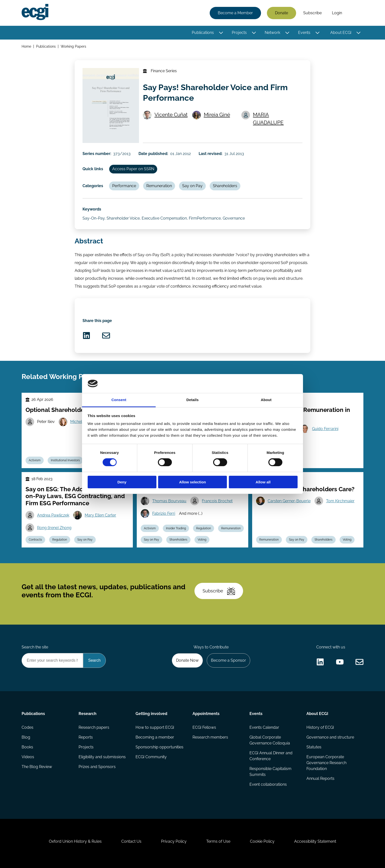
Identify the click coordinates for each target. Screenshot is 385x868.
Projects (239, 33)
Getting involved (151, 714)
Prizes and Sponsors (97, 767)
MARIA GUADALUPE (268, 118)
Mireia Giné (217, 115)
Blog (26, 737)
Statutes (314, 747)
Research (88, 714)
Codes (27, 727)
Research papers (94, 727)
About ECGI (341, 33)
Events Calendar (264, 727)
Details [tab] (192, 400)
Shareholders (225, 186)
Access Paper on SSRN (133, 169)
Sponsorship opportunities (159, 747)
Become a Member (235, 13)
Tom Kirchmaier (340, 501)
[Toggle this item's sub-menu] (221, 33)
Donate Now (187, 660)
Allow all (263, 482)
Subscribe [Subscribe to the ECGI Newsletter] (219, 591)
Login (337, 13)
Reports (86, 737)
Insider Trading (176, 528)
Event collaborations (268, 784)
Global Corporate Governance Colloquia (270, 740)
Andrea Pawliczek (53, 515)
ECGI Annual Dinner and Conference (271, 756)
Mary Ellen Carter (100, 515)
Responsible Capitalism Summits (270, 772)
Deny (122, 482)
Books (27, 747)
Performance (124, 186)
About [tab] (266, 400)
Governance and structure (330, 737)
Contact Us (131, 841)
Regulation (60, 540)
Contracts (35, 540)
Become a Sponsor (228, 660)
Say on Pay (192, 186)
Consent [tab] (119, 400)
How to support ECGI (155, 727)
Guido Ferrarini (325, 429)
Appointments (206, 714)
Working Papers (73, 46)
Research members (210, 737)
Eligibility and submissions (102, 757)
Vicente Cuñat (171, 115)
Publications (203, 33)
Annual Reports (320, 778)
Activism (35, 460)
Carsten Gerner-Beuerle (289, 501)
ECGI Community (151, 757)
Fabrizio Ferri (164, 513)
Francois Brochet (217, 501)
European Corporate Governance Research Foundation (326, 763)
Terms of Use (218, 841)
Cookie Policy (262, 841)
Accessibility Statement (315, 841)
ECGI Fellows (204, 727)
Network (272, 33)
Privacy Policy (174, 841)
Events (304, 33)
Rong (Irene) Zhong (54, 528)
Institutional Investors (65, 460)
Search (355, 13)
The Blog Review (37, 767)
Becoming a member (155, 737)
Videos (28, 757)
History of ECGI (320, 727)
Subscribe (312, 13)
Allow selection (192, 482)
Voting (202, 540)
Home (26, 46)
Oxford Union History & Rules (75, 841)
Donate (282, 13)
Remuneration (159, 186)
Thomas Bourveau (169, 501)
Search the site (35, 647)
